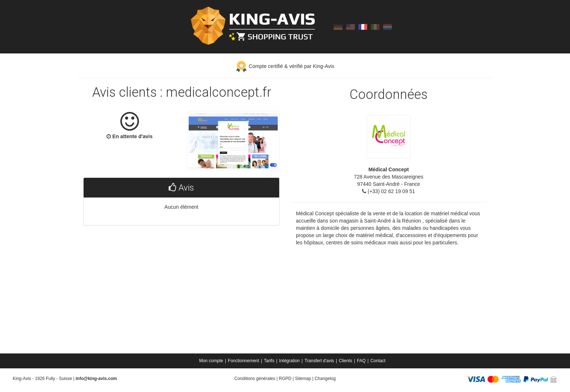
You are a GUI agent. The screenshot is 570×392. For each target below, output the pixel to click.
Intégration (290, 361)
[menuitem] (212, 361)
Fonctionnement (244, 361)
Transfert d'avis (319, 361)
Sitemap (303, 379)
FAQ (361, 361)
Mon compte (211, 361)
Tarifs (269, 361)
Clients (346, 361)
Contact (378, 361)
